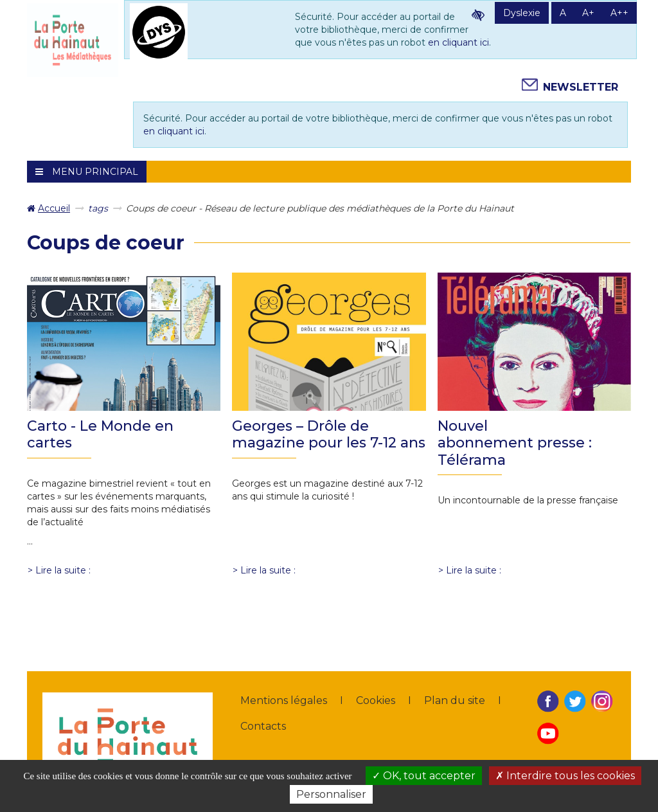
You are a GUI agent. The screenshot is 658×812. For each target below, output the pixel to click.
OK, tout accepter (424, 776)
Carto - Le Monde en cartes (100, 434)
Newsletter (581, 87)
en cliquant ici (458, 42)
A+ (588, 13)
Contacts (263, 726)
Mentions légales (284, 700)
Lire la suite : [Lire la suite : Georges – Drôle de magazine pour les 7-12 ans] (268, 570)
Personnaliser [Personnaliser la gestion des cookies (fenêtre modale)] (331, 794)
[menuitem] (49, 208)
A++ (619, 13)
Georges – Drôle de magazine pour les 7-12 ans (329, 434)
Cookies (376, 700)
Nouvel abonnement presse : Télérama (515, 443)
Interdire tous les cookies (565, 776)
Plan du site (455, 700)
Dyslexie (522, 13)
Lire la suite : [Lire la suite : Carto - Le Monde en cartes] (63, 570)
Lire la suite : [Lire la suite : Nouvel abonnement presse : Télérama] (474, 570)
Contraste (478, 15)
